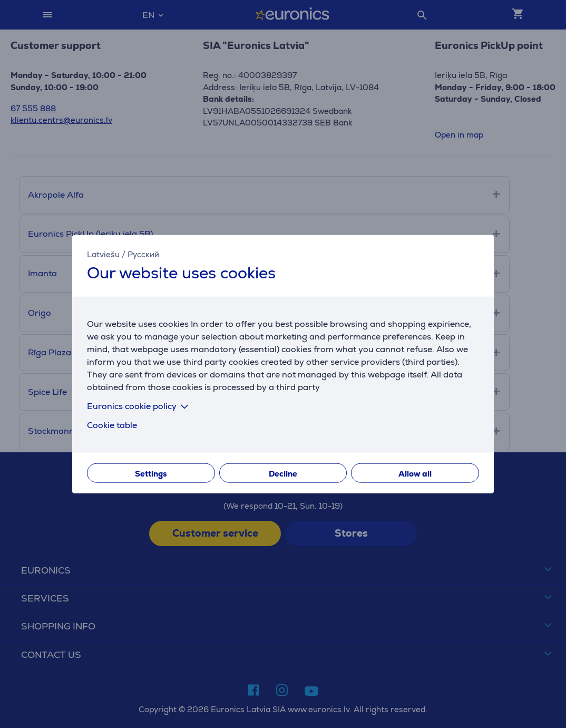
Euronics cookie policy (140, 406)
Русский (143, 254)
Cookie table (112, 425)
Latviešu (103, 254)
